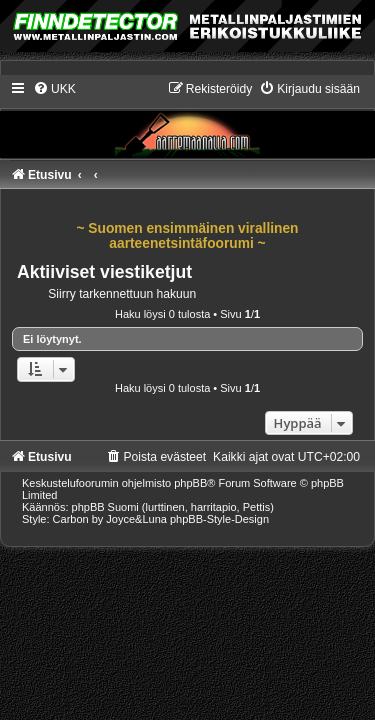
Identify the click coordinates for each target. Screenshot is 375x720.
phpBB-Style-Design (219, 519)
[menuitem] (54, 89)
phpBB (190, 483)
